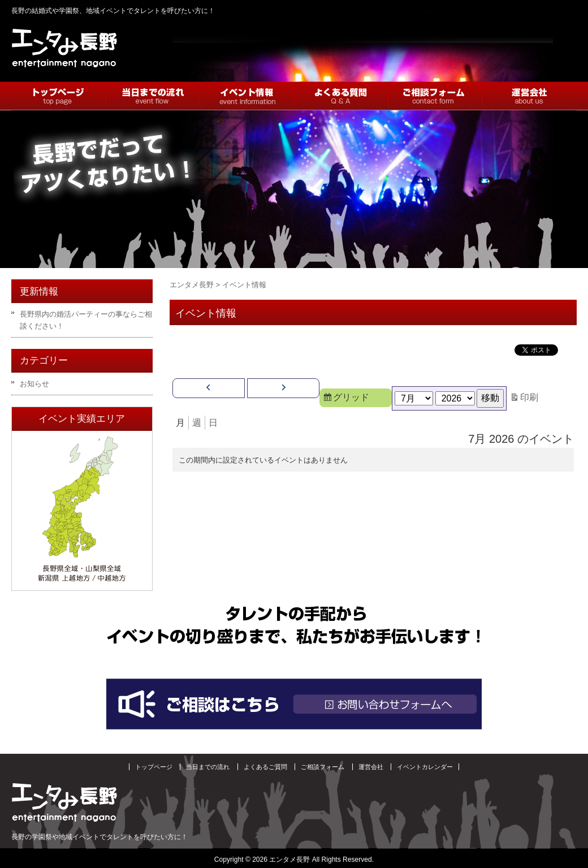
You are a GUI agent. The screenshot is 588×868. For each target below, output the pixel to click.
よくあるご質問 (265, 767)
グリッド (357, 399)
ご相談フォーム (323, 767)
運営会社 (371, 767)
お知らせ (34, 384)
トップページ (154, 767)
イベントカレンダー (425, 767)
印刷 (531, 397)
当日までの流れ (208, 767)
